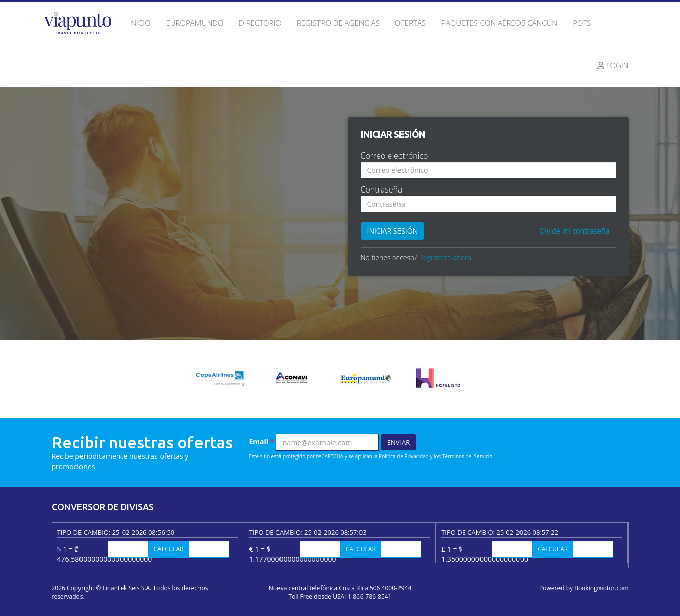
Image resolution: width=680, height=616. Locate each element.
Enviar (399, 442)
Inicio (140, 23)
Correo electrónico (394, 156)
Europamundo (194, 23)
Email (262, 441)
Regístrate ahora (445, 258)
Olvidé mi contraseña (574, 231)
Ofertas (410, 23)
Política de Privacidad (404, 456)
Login (613, 65)
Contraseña (382, 189)
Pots (582, 23)
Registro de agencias (338, 23)
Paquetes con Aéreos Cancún (499, 23)
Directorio (260, 23)
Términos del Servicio (467, 456)
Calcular (169, 549)
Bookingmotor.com (601, 588)
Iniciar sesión (393, 231)
